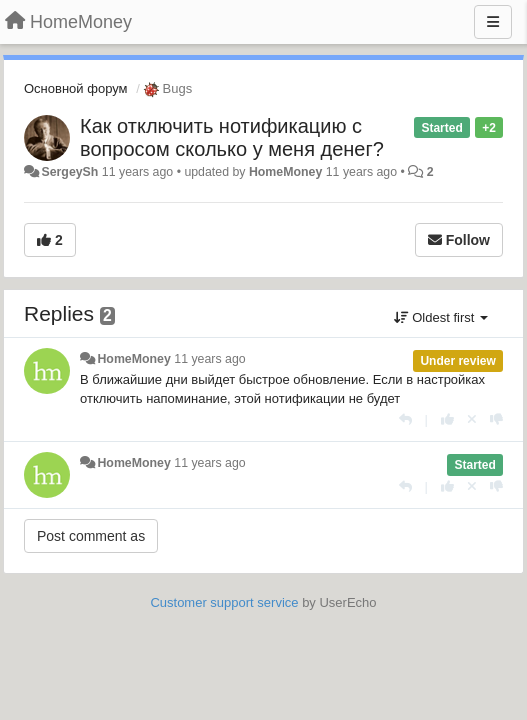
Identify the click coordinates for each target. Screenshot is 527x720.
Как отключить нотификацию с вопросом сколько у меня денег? (232, 137)
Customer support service (224, 602)
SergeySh (69, 172)
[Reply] (405, 419)
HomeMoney (285, 172)
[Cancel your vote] (472, 419)
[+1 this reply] (447, 419)
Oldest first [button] (441, 317)
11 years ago (209, 359)
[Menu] (493, 22)
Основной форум (76, 88)
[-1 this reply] (496, 419)
